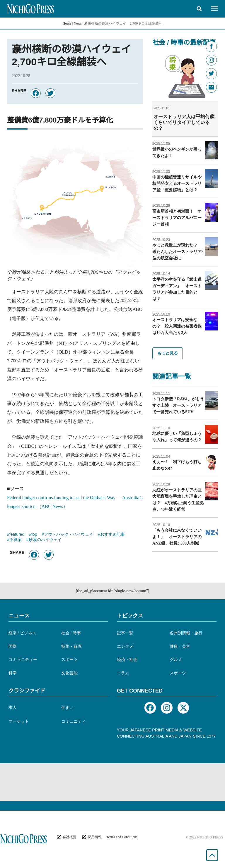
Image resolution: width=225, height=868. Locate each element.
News (78, 23)
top (34, 535)
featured (17, 535)
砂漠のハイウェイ (45, 540)
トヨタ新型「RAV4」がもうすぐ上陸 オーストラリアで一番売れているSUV (178, 405)
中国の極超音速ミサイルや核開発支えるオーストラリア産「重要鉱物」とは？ (177, 183)
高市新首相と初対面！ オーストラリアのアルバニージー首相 (177, 217)
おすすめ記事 (112, 535)
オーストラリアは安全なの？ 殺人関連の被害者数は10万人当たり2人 (177, 326)
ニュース (19, 616)
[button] (199, 9)
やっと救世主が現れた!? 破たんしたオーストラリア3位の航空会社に (178, 251)
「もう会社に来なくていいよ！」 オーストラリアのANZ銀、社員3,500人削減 (177, 537)
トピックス (130, 616)
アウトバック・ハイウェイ (69, 535)
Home (67, 23)
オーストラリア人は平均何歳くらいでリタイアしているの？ (184, 122)
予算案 (16, 540)
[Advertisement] (112, 782)
